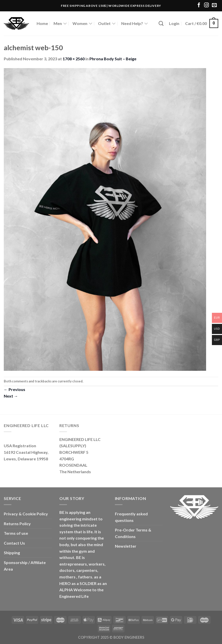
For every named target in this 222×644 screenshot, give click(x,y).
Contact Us (14, 543)
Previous (15, 389)
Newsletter (126, 546)
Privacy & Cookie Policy (26, 514)
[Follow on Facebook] (199, 5)
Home (42, 23)
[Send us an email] (214, 5)
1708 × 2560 (74, 59)
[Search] (161, 23)
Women (82, 23)
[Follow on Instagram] (206, 5)
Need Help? (135, 23)
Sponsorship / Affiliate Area (25, 566)
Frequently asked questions (131, 517)
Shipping (12, 553)
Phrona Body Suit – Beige (113, 59)
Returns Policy (17, 524)
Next (11, 396)
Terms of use (16, 533)
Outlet (107, 23)
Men (60, 23)
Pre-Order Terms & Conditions (133, 533)
